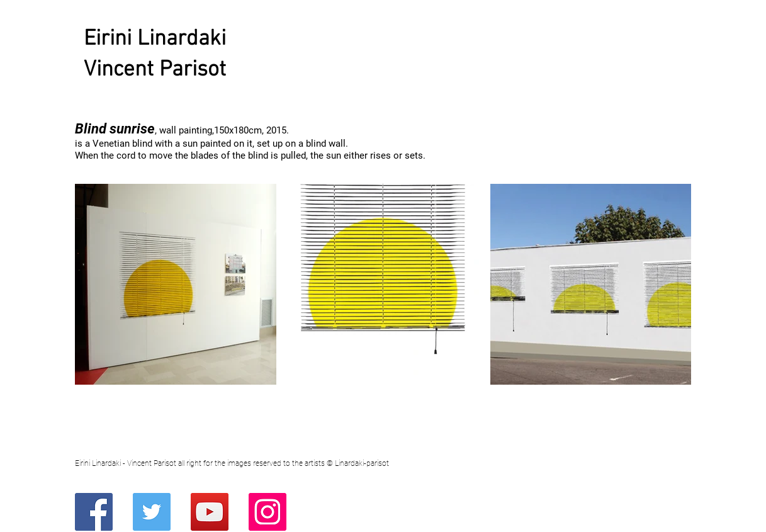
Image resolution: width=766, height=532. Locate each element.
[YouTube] (210, 512)
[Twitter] (152, 512)
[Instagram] (268, 512)
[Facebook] (94, 512)
